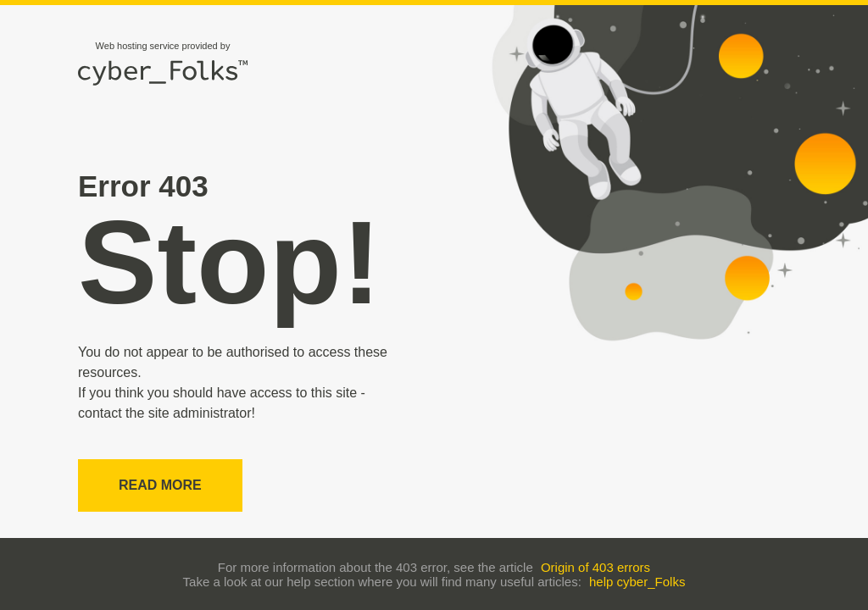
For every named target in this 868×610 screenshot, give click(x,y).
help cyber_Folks (637, 582)
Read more (160, 485)
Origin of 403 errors (595, 567)
